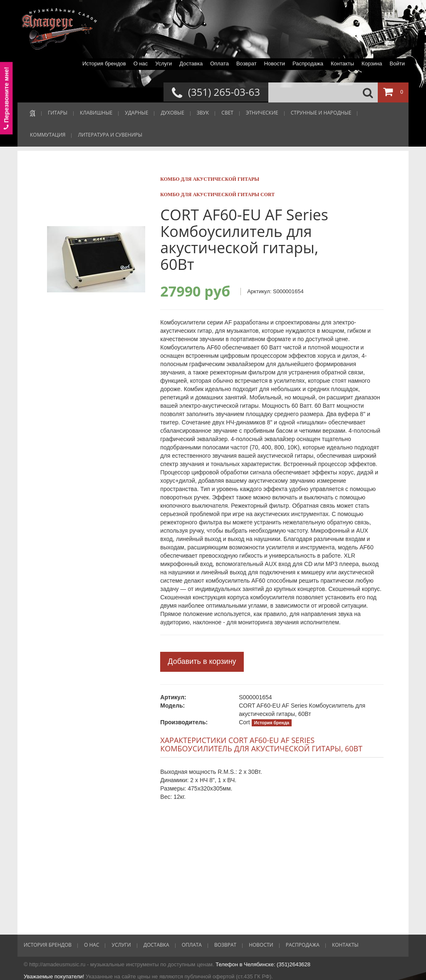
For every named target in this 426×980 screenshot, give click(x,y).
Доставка (191, 64)
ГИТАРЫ (58, 113)
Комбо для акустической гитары (210, 179)
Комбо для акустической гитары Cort (217, 195)
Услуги (163, 64)
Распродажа (308, 64)
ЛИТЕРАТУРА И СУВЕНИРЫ (110, 135)
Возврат (246, 64)
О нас (141, 64)
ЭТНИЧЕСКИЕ (262, 113)
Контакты (342, 64)
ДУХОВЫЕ (172, 113)
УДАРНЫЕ (136, 113)
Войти (397, 64)
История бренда (272, 723)
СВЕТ (227, 113)
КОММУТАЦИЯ (48, 135)
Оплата (219, 64)
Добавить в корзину (202, 661)
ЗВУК (203, 113)
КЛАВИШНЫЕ (96, 113)
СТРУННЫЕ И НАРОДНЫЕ (321, 113)
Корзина (372, 64)
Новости (275, 64)
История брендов (104, 64)
